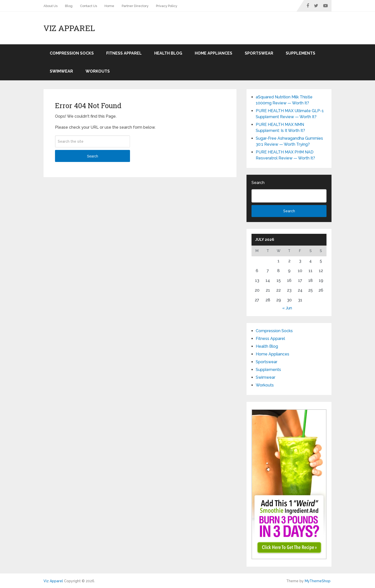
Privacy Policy (167, 6)
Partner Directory (135, 6)
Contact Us (88, 6)
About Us (50, 6)
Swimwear (61, 71)
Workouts (98, 71)
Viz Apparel (69, 28)
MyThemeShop (318, 581)
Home (109, 6)
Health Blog (168, 53)
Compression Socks (72, 53)
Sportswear (259, 53)
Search (92, 156)
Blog (69, 6)
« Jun (287, 308)
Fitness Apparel (124, 53)
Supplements (300, 53)
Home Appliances (213, 53)
